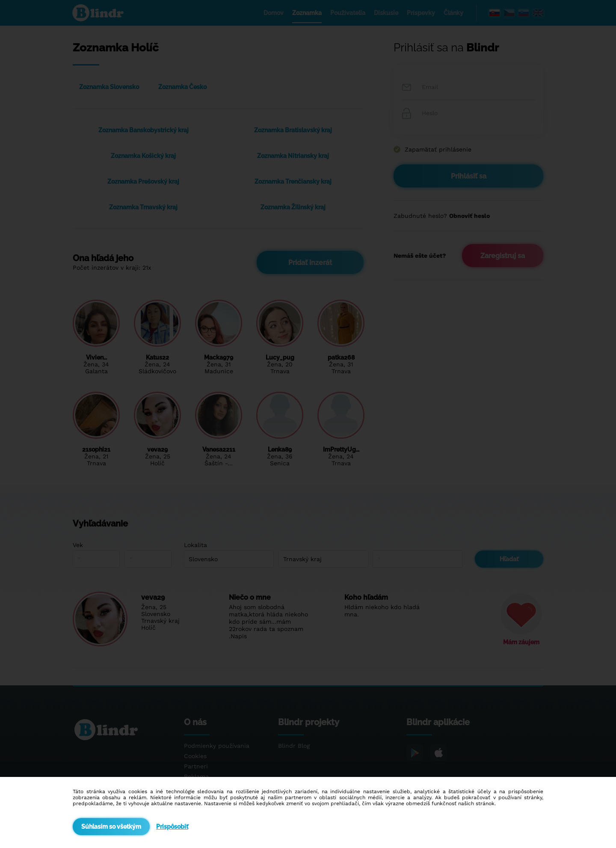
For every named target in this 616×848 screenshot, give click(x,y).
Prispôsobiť (172, 827)
